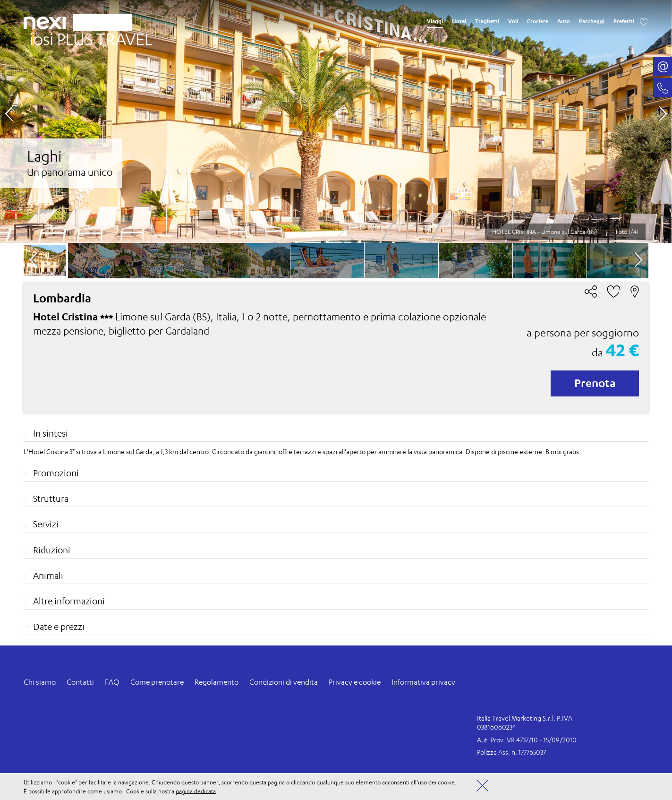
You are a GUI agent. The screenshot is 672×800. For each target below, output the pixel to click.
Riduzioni (52, 550)
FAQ (112, 682)
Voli (513, 21)
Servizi (46, 524)
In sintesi (51, 433)
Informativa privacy (423, 682)
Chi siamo (40, 682)
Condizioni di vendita (284, 682)
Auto (564, 21)
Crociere (538, 21)
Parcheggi (592, 21)
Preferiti (624, 21)
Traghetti (487, 21)
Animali (48, 576)
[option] (336, 121)
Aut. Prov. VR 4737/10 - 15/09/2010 (527, 740)
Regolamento (217, 682)
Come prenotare (157, 682)
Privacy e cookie (355, 682)
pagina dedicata (196, 791)
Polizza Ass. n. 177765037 (511, 752)
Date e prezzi (59, 627)
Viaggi (435, 21)
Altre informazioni (69, 601)
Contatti (80, 682)
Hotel (459, 21)
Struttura (51, 499)
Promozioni (56, 473)
